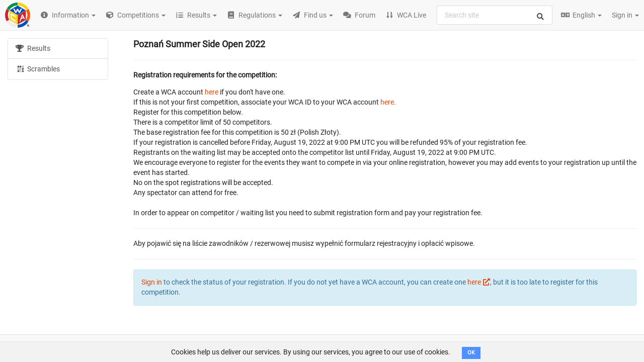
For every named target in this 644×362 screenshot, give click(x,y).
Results (33, 48)
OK (471, 353)
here (212, 92)
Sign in (625, 15)
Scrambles (38, 68)
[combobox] (495, 15)
